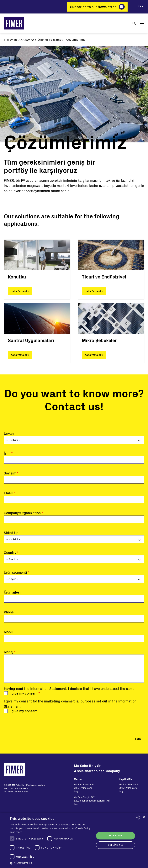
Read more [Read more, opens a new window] (16, 832)
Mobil (8, 632)
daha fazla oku (20, 291)
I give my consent (24, 693)
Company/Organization (22, 513)
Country (10, 553)
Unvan (9, 433)
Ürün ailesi (12, 592)
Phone (9, 612)
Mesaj (9, 652)
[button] (51, 863)
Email (8, 493)
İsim (7, 453)
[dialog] (74, 840)
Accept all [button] (116, 836)
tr (140, 6)
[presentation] (33, 724)
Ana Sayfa (26, 39)
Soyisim (10, 473)
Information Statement (48, 689)
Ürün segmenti (15, 572)
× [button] (144, 817)
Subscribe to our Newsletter (93, 7)
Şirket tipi (12, 533)
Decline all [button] (116, 845)
